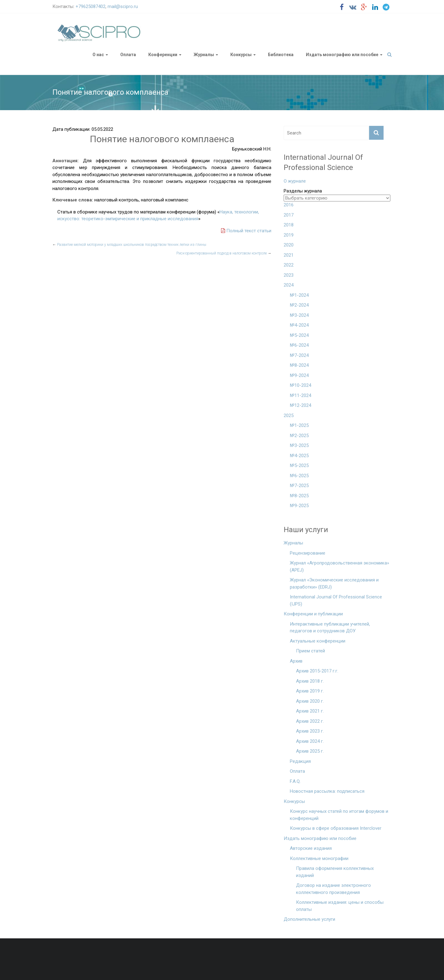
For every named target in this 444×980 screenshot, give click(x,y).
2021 (289, 255)
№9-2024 (299, 375)
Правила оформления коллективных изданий (335, 872)
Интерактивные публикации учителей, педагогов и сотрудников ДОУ (330, 628)
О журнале (295, 181)
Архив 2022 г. (310, 721)
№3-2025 (299, 445)
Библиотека (281, 55)
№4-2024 (299, 325)
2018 (289, 225)
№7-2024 (299, 355)
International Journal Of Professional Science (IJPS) (336, 600)
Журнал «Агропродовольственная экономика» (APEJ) (339, 566)
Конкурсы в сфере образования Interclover (336, 828)
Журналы (204, 55)
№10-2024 (300, 385)
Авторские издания (311, 848)
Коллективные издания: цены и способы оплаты (340, 906)
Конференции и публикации (313, 614)
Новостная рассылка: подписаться (327, 791)
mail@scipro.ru (123, 6)
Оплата (128, 55)
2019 (289, 235)
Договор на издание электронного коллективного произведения (333, 889)
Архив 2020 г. (310, 701)
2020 (289, 245)
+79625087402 (90, 6)
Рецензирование (308, 553)
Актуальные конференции (318, 641)
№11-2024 (300, 395)
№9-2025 (299, 506)
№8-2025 (299, 496)
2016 (289, 205)
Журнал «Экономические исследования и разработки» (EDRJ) (334, 583)
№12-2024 (300, 405)
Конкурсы (241, 55)
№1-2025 (299, 425)
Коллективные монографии (319, 858)
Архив (296, 661)
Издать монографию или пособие (342, 55)
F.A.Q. (295, 781)
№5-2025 (299, 465)
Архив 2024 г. (310, 741)
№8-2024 (299, 365)
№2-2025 (299, 436)
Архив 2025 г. (310, 751)
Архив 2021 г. (310, 711)
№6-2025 (299, 476)
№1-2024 (299, 295)
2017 (289, 215)
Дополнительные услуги (309, 919)
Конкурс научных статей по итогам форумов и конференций (339, 815)
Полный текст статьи (246, 231)
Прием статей (310, 651)
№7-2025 (299, 486)
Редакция (300, 761)
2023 (289, 275)
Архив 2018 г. (310, 681)
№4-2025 (299, 456)
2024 (289, 285)
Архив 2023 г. (310, 731)
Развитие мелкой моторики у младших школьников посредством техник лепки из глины (129, 245)
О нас (98, 55)
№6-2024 (299, 345)
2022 (289, 265)
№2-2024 (299, 305)
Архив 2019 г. (310, 691)
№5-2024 (299, 335)
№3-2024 (299, 315)
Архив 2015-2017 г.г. (317, 671)
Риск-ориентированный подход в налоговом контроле (224, 253)
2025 (289, 416)
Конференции (163, 55)
